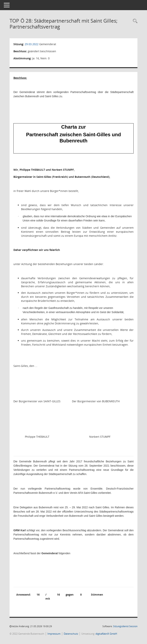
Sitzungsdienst (125, 626)
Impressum (54, 634)
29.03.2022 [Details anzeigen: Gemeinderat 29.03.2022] (32, 44)
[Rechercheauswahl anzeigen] (134, 21)
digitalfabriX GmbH (106, 634)
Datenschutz (71, 634)
